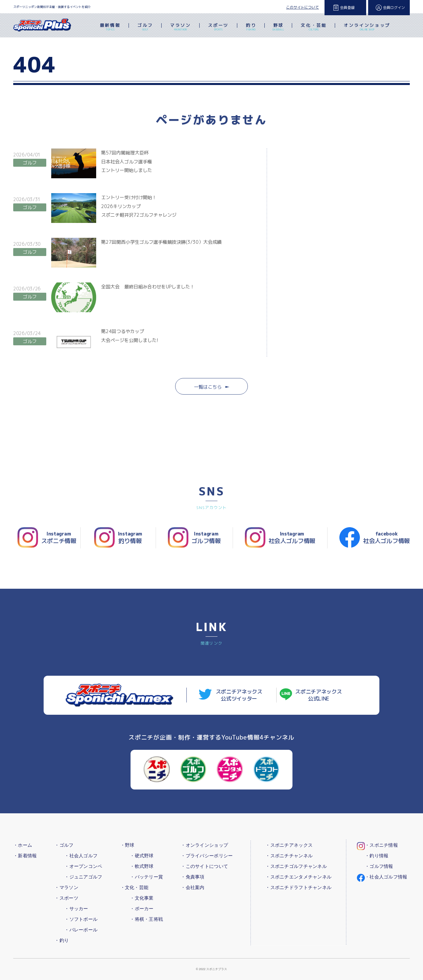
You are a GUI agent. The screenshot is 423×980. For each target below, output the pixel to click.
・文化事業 (142, 898)
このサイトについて (303, 7)
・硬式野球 (142, 856)
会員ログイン (394, 8)
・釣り (62, 940)
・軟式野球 (142, 866)
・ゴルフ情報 (379, 866)
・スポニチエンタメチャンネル (298, 877)
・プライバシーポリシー (207, 856)
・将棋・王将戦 (146, 919)
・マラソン (66, 887)
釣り (251, 27)
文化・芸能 (314, 27)
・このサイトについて (204, 866)
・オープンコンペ (83, 866)
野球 (278, 27)
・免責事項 (192, 877)
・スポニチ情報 (381, 845)
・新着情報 (25, 856)
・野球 (127, 845)
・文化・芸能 (135, 887)
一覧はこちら (212, 387)
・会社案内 (192, 887)
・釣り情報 (377, 856)
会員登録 (347, 8)
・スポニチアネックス (289, 845)
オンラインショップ (367, 27)
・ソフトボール (81, 919)
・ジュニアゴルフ (83, 877)
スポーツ (218, 27)
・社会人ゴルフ (81, 856)
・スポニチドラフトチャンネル (298, 887)
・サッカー (76, 909)
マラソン (180, 27)
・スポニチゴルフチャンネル (296, 866)
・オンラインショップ (204, 845)
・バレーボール (81, 930)
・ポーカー (142, 909)
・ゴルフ (64, 845)
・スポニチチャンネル (289, 856)
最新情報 (110, 27)
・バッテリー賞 (146, 877)
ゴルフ (145, 27)
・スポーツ (66, 898)
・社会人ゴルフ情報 (386, 877)
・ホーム (23, 845)
